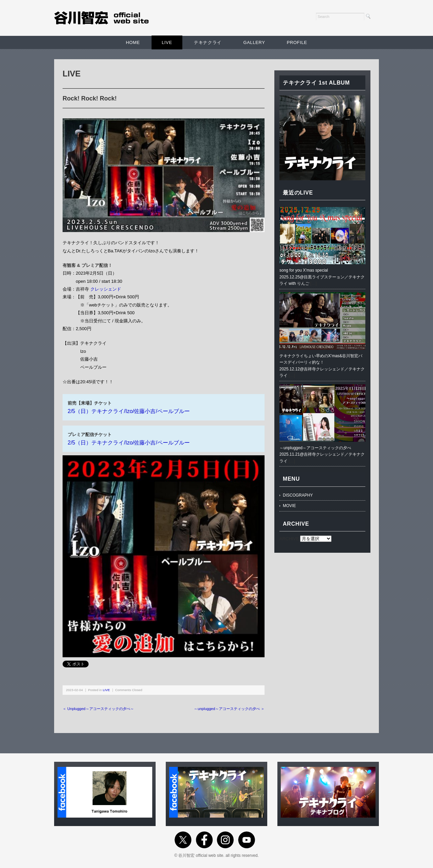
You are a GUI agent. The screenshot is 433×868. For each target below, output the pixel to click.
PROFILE (297, 42)
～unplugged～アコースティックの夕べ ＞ (229, 709)
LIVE (167, 42)
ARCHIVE (289, 539)
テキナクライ (208, 42)
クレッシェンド (106, 289)
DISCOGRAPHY (298, 495)
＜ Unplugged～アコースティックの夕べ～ (98, 709)
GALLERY (254, 42)
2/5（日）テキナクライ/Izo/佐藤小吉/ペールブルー (129, 411)
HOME (133, 42)
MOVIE (289, 506)
